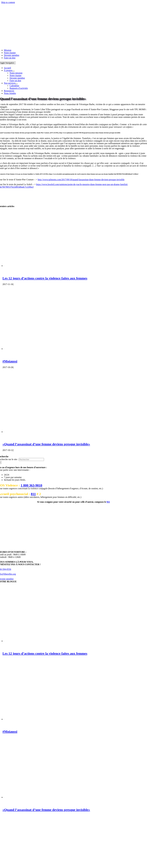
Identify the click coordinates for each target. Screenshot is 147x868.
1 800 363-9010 (31, 485)
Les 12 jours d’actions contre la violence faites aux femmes (45, 278)
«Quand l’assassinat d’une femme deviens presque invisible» (46, 444)
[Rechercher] (31, 459)
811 (33, 494)
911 (108, 502)
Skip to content (8, 2)
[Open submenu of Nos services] (17, 84)
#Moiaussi (10, 361)
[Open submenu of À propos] (13, 71)
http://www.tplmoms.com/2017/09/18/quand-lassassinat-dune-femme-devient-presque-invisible (81, 180)
